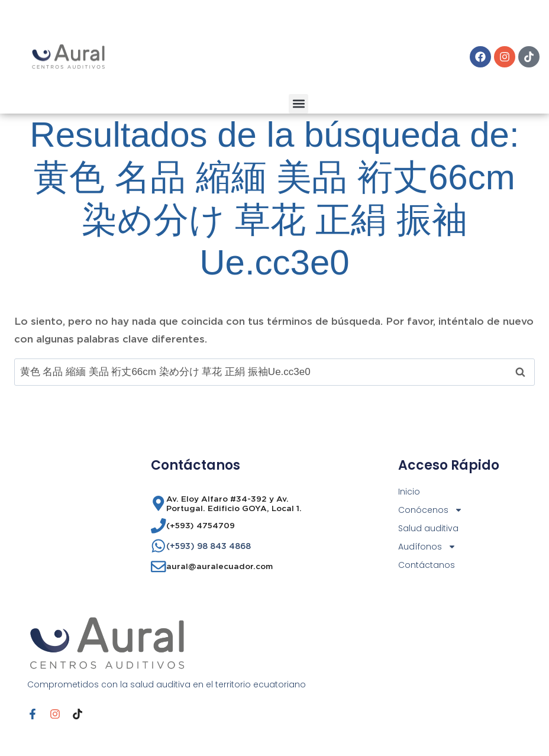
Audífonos (427, 547)
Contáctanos (427, 565)
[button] (298, 104)
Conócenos (430, 510)
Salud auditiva (428, 528)
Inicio (409, 492)
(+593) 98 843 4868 (209, 546)
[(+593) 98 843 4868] (159, 546)
